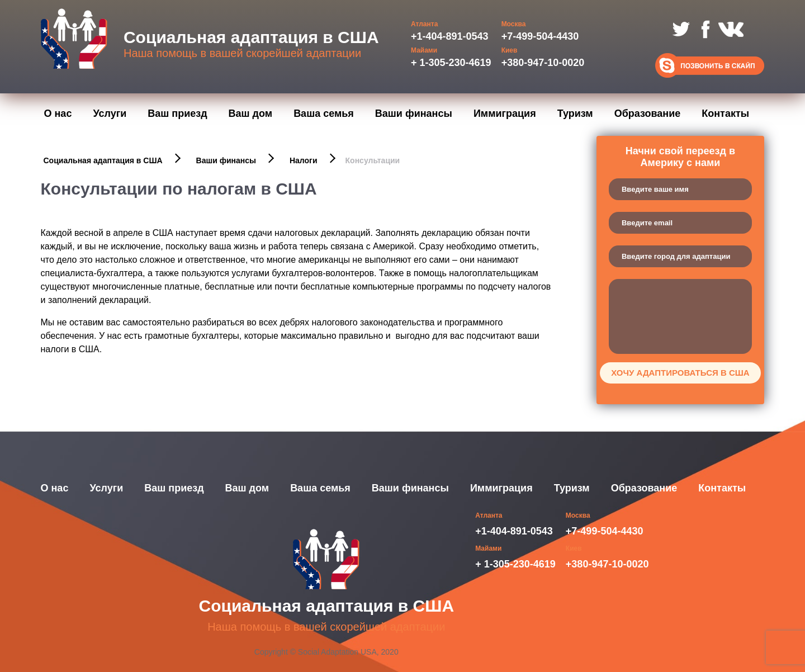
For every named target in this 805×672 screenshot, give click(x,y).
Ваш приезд (177, 113)
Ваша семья (324, 113)
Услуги (110, 113)
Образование (648, 113)
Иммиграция (505, 113)
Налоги (304, 160)
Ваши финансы (414, 113)
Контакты (725, 113)
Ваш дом (251, 113)
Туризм (575, 113)
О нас (58, 113)
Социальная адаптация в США (103, 160)
